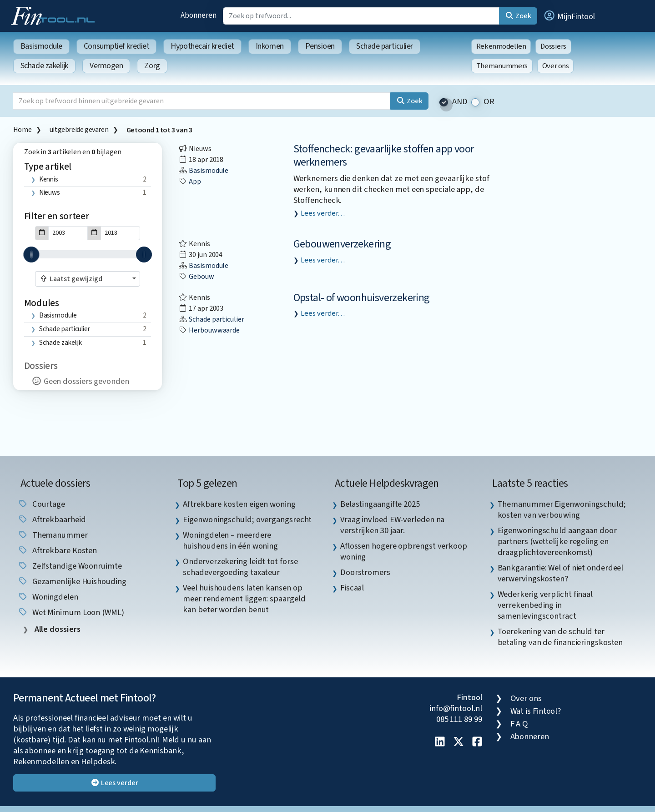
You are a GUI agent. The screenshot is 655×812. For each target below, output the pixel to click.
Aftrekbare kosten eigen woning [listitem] (239, 504)
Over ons (556, 66)
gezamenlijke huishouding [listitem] (72, 581)
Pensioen (320, 46)
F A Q (519, 724)
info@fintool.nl (456, 708)
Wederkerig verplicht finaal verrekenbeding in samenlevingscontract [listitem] (545, 605)
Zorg (152, 66)
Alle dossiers (57, 629)
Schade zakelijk (44, 66)
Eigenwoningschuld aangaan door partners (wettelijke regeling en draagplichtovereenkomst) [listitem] (557, 541)
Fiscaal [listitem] (352, 588)
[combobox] (88, 279)
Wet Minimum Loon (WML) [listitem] (71, 612)
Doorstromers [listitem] (365, 572)
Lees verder (114, 783)
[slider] (31, 255)
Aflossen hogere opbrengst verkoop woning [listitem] (404, 551)
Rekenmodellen (501, 46)
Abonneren (198, 15)
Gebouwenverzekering (342, 244)
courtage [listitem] (41, 504)
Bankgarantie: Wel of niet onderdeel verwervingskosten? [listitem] (561, 573)
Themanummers (502, 66)
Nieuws (50, 192)
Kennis (49, 179)
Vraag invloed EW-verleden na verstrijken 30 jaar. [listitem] (392, 525)
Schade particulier (385, 46)
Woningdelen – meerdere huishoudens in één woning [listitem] (230, 540)
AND (460, 102)
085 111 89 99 (459, 719)
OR (489, 102)
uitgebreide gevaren (79, 130)
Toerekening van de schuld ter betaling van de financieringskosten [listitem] (560, 637)
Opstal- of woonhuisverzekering (362, 298)
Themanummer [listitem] (53, 535)
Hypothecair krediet (202, 46)
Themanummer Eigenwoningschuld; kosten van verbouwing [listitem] (562, 509)
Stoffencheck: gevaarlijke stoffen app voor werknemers (384, 156)
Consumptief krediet (116, 46)
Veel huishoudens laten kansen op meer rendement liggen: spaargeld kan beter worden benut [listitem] (244, 599)
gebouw (196, 277)
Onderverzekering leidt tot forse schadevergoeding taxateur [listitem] (240, 567)
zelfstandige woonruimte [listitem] (70, 566)
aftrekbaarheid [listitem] (52, 519)
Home (22, 130)
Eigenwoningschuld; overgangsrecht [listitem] (247, 519)
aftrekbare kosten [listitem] (57, 550)
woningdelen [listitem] (48, 597)
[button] (569, 16)
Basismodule (41, 46)
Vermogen (106, 66)
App (190, 182)
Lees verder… (323, 213)
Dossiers (553, 46)
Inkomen (270, 46)
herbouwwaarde (209, 330)
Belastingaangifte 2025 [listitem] (380, 504)
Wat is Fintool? (536, 711)
